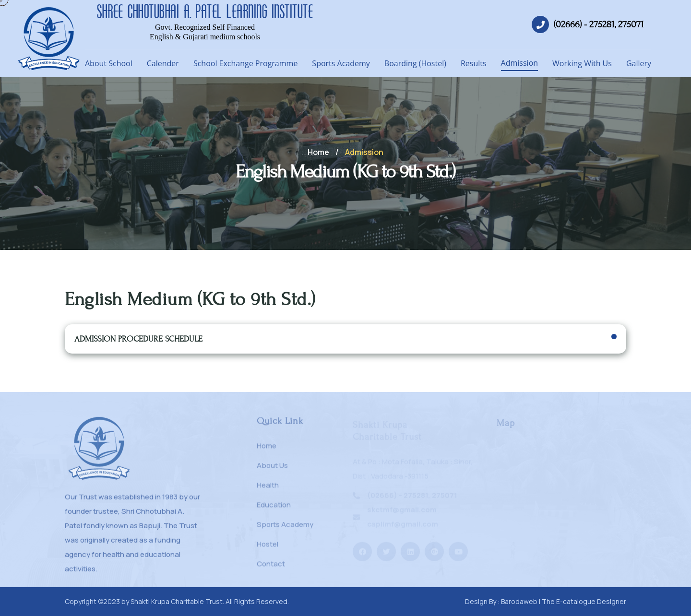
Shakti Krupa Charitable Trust (177, 601)
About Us (272, 469)
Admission (519, 63)
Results (474, 63)
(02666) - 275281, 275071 (599, 24)
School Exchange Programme (245, 63)
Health (268, 489)
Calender (163, 63)
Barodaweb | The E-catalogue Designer (564, 601)
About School (109, 63)
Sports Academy (341, 63)
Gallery (639, 63)
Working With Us (582, 63)
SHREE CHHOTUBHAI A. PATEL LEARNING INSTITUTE (205, 12)
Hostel (268, 548)
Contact (271, 568)
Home (318, 152)
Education (274, 509)
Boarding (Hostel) (415, 63)
